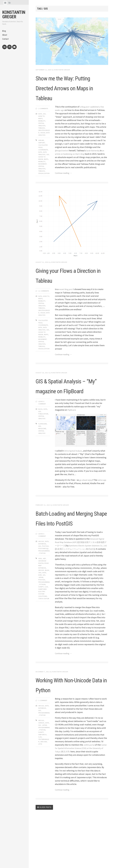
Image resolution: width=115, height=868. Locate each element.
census (41, 775)
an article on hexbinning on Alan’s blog (73, 164)
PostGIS (45, 589)
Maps (41, 128)
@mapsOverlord (63, 160)
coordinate (43, 160)
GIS (44, 124)
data (40, 162)
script (41, 629)
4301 (40, 601)
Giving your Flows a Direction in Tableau (69, 287)
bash (47, 613)
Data (40, 124)
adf (44, 601)
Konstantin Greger (14, 15)
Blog (4, 31)
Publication (43, 446)
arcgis (41, 613)
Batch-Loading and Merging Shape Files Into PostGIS (70, 555)
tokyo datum (44, 641)
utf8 (40, 796)
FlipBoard (72, 442)
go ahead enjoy (87, 512)
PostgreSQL (44, 591)
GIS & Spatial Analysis (74, 483)
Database (42, 586)
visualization (44, 183)
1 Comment (43, 753)
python (42, 627)
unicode (44, 794)
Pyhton (42, 596)
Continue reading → (64, 186)
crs (40, 615)
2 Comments (43, 118)
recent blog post (67, 302)
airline (41, 150)
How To (41, 126)
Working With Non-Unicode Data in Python (67, 732)
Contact (5, 39)
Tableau (42, 138)
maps (46, 169)
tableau (42, 181)
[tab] (5, 3)
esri (40, 617)
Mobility (42, 131)
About (5, 35)
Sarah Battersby (96, 160)
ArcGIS (41, 584)
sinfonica (42, 787)
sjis (46, 629)
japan (41, 620)
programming (44, 624)
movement (43, 174)
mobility (42, 171)
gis (48, 164)
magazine (42, 461)
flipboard (43, 456)
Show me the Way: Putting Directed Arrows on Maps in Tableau (68, 92)
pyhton (42, 782)
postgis (42, 622)
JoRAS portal (90, 797)
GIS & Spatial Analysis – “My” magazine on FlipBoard (63, 408)
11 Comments (44, 304)
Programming (44, 593)
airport (42, 153)
